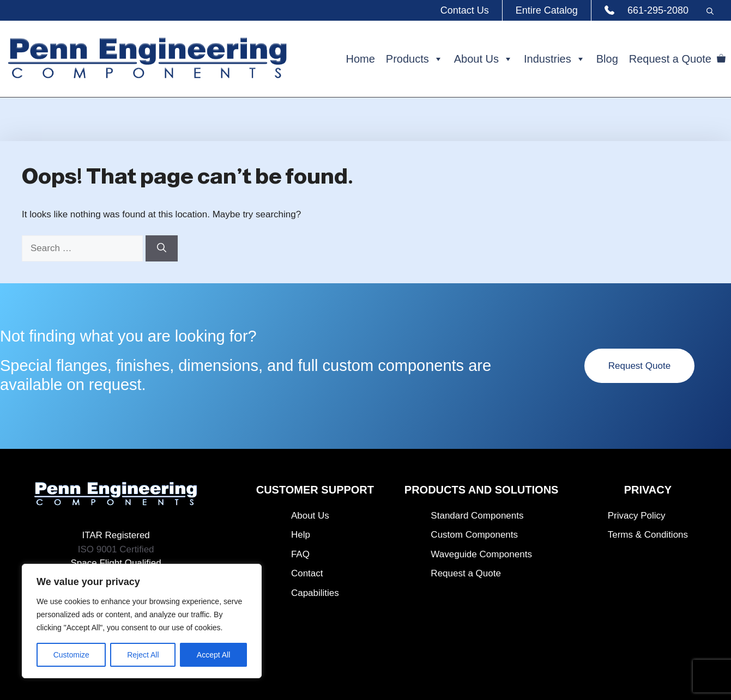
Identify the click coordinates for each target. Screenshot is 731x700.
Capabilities (315, 593)
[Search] (162, 248)
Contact (307, 573)
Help (301, 535)
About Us (484, 59)
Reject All (143, 655)
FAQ (300, 554)
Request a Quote (670, 59)
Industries (555, 59)
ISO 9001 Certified (116, 549)
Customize (71, 655)
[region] (142, 621)
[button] (710, 10)
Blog (607, 59)
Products (415, 59)
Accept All (213, 655)
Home (360, 59)
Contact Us (465, 10)
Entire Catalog (547, 10)
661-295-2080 (658, 10)
